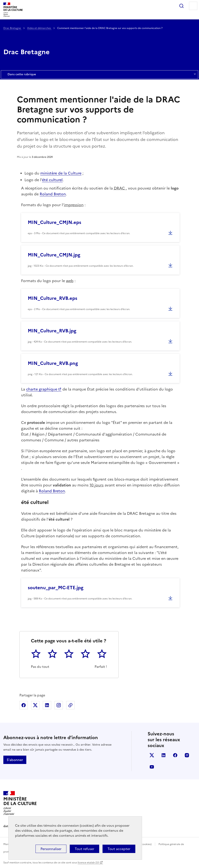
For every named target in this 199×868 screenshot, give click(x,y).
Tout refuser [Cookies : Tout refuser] (84, 849)
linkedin (164, 755)
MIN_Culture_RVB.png (53, 363)
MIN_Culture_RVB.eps (53, 298)
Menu (193, 6)
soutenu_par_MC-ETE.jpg (56, 588)
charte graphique (42, 389)
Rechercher (181, 6)
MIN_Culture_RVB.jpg (52, 331)
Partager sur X (35, 705)
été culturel (52, 180)
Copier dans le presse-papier (70, 705)
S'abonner (15, 760)
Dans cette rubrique (99, 74)
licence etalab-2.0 (88, 863)
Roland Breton (53, 194)
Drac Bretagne (12, 28)
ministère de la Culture (61, 173)
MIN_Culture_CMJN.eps (55, 222)
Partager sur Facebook (24, 705)
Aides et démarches (39, 28)
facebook (175, 755)
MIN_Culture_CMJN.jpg (54, 255)
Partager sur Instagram (59, 705)
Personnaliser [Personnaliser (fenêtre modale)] (51, 849)
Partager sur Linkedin (47, 705)
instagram (187, 755)
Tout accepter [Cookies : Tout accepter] (119, 849)
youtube (152, 767)
